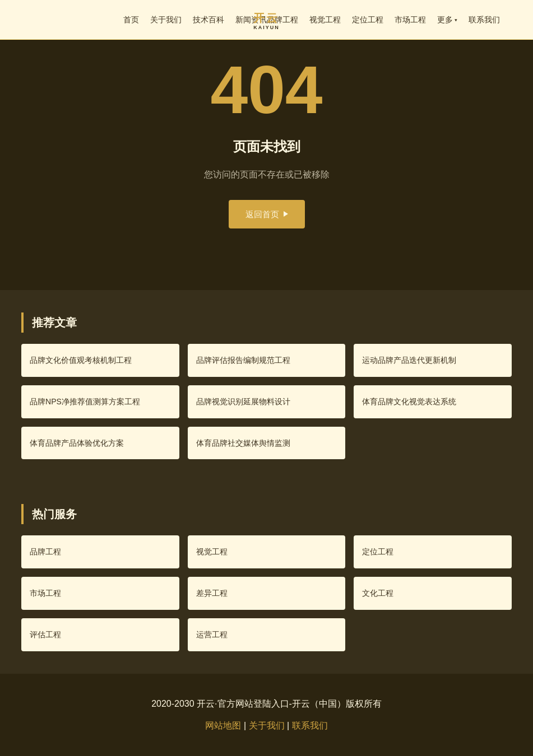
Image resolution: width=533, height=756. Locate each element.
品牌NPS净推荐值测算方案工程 (85, 402)
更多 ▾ (448, 20)
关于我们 (166, 20)
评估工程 (45, 634)
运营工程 (212, 634)
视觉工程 (325, 20)
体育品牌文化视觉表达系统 (409, 402)
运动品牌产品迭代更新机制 (409, 360)
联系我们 (484, 20)
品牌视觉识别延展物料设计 (243, 402)
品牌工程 (282, 20)
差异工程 (212, 593)
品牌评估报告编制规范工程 (243, 360)
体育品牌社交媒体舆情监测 (243, 443)
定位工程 (368, 20)
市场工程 (410, 20)
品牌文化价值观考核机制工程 (81, 360)
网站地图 (223, 725)
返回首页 (267, 214)
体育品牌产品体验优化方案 (77, 443)
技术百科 (208, 20)
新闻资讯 (251, 20)
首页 (131, 20)
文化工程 (378, 593)
